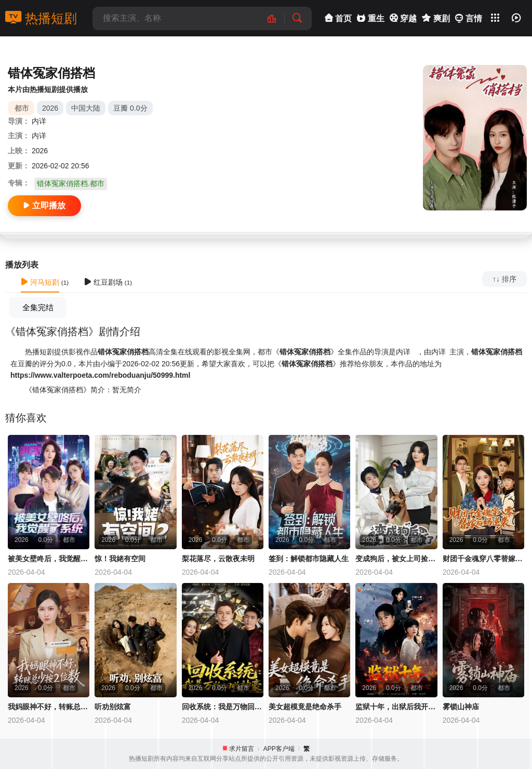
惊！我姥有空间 (120, 559)
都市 (22, 108)
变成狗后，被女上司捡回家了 (396, 559)
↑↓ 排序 (504, 279)
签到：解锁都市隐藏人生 (309, 559)
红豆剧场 (103, 282)
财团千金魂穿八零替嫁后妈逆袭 (483, 559)
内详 (39, 121)
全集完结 (38, 307)
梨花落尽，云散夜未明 (218, 559)
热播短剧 (41, 18)
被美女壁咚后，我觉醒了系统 (49, 559)
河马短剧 (40, 282)
